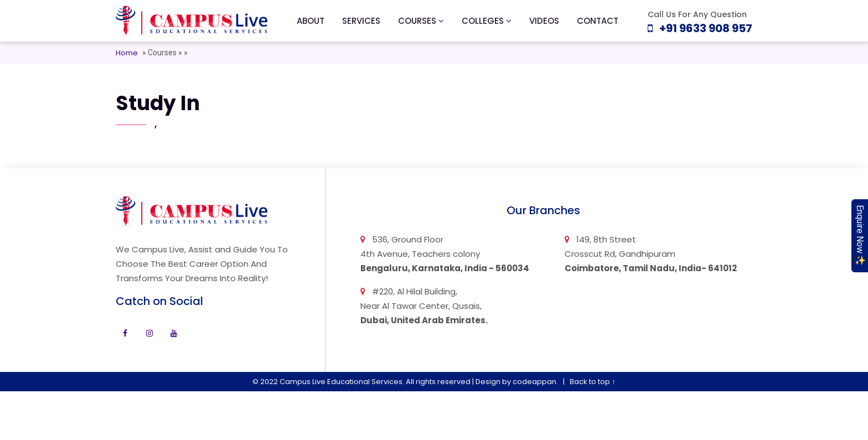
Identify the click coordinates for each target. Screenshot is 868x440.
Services (361, 21)
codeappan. (535, 382)
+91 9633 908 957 (700, 28)
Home (127, 53)
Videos (544, 21)
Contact (598, 21)
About (311, 21)
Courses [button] (421, 21)
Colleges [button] (487, 21)
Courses (163, 53)
